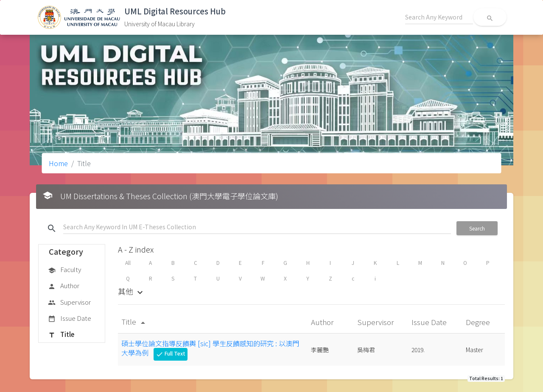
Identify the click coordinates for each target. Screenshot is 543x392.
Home (58, 163)
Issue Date (70, 319)
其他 (132, 291)
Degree (479, 322)
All (128, 263)
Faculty (64, 270)
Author (64, 286)
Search (477, 228)
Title (61, 335)
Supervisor (69, 303)
